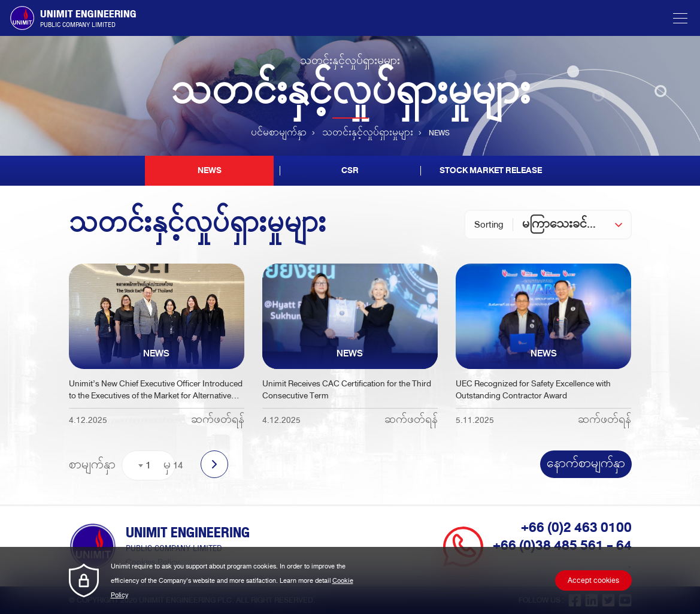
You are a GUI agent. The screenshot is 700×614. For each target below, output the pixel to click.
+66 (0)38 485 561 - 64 (562, 546)
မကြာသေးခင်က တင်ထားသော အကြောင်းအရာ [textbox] (576, 225)
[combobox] (576, 225)
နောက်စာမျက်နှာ (586, 464)
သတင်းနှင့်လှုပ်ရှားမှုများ (368, 133)
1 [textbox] (148, 465)
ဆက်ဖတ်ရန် (218, 420)
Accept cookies (593, 580)
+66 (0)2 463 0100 (576, 528)
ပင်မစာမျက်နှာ (279, 133)
